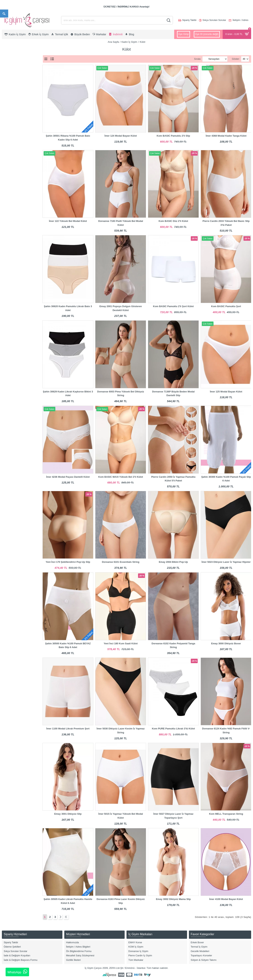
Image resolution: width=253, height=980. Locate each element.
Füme (10, 195)
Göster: (236, 59)
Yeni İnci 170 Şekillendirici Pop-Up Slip (68, 562)
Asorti (10, 159)
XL (8, 106)
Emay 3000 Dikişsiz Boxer (226, 643)
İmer (9, 230)
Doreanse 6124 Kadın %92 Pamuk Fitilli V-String (226, 731)
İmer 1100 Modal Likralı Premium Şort (68, 729)
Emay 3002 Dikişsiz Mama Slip (173, 899)
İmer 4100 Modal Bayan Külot (226, 899)
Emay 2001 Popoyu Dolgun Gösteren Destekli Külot (121, 308)
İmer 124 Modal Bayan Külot (121, 136)
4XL (9, 124)
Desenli (11, 183)
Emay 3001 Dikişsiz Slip (68, 814)
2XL (9, 112)
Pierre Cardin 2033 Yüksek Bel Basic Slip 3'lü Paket (226, 223)
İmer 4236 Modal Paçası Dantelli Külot (68, 477)
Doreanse (12, 218)
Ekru (9, 189)
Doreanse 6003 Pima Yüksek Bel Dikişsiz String (121, 394)
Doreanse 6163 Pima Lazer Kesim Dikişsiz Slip (121, 901)
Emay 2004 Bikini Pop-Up (173, 562)
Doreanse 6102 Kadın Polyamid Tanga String (173, 645)
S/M (9, 136)
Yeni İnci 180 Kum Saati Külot (121, 643)
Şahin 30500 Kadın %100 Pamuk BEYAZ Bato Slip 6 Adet (68, 645)
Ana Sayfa (113, 42)
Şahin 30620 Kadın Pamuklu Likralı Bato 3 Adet (68, 308)
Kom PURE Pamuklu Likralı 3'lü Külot (173, 729)
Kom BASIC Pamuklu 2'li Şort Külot (173, 306)
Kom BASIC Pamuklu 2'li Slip (173, 136)
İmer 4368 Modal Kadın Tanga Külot (226, 136)
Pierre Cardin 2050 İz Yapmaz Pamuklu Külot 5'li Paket (173, 479)
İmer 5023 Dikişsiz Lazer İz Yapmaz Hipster (226, 562)
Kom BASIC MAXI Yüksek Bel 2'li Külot (121, 477)
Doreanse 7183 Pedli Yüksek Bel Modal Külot (121, 223)
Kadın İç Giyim (129, 42)
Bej (8, 165)
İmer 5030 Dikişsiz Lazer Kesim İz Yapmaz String (121, 731)
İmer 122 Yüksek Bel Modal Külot (68, 221)
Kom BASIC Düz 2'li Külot (173, 221)
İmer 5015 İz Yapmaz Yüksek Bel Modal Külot (121, 816)
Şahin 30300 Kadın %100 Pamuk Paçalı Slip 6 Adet (226, 479)
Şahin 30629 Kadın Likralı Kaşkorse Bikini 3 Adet (68, 394)
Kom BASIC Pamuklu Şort (226, 306)
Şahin (10, 248)
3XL (9, 118)
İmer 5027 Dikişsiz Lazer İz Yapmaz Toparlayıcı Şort (173, 816)
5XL (9, 130)
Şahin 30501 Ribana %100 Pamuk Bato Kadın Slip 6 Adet (68, 138)
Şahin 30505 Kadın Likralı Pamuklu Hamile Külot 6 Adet (68, 901)
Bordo (10, 177)
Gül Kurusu (13, 200)
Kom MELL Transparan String (226, 814)
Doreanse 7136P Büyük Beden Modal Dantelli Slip (173, 394)
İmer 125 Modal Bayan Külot (226, 392)
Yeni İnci (11, 254)
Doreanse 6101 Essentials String (121, 562)
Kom (9, 236)
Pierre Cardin (14, 242)
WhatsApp (17, 972)
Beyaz (10, 171)
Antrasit (11, 153)
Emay (10, 224)
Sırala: (198, 59)
